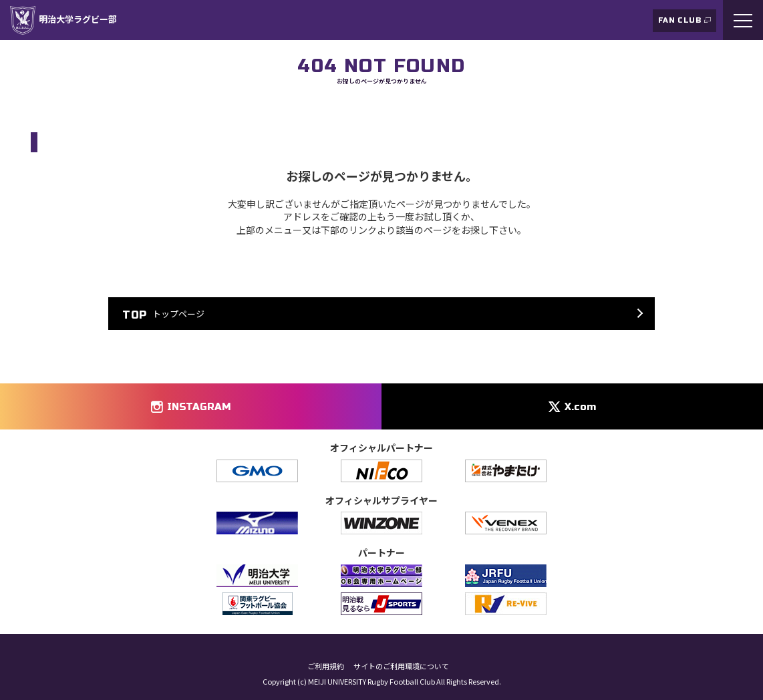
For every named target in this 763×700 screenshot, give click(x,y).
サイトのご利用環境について (401, 666)
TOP (38, 110)
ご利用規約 (326, 666)
